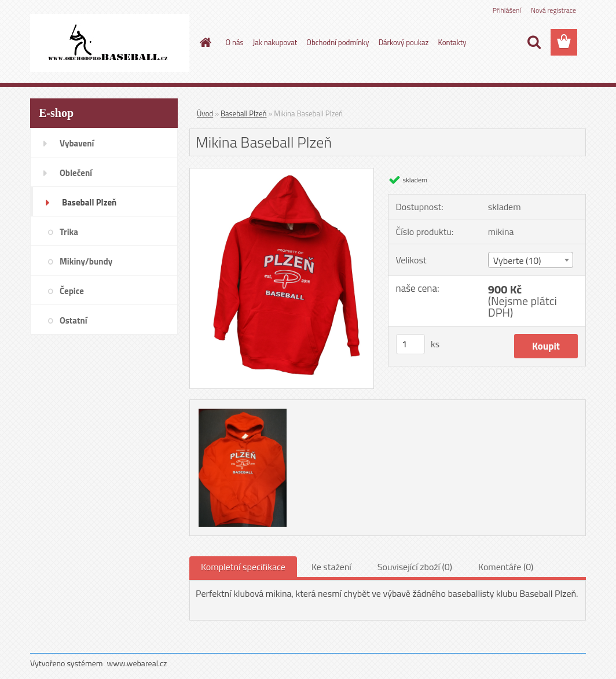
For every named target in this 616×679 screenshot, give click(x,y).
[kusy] (410, 344)
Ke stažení (331, 567)
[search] (534, 42)
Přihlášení (507, 10)
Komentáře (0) (506, 567)
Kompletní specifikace (243, 567)
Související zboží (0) (415, 567)
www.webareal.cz (137, 663)
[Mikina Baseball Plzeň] (282, 173)
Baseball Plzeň (243, 113)
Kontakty (452, 42)
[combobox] (531, 260)
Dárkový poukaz (404, 42)
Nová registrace (553, 10)
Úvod (205, 113)
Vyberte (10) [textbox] (517, 260)
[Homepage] (204, 42)
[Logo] (110, 43)
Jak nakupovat (275, 42)
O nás (235, 42)
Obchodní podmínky (338, 42)
